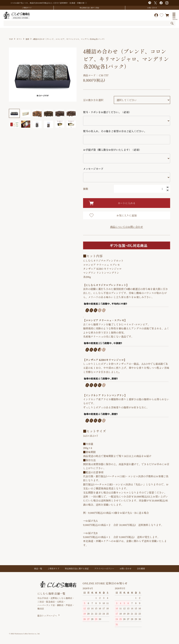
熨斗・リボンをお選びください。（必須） (107, 112)
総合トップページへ (47, 616)
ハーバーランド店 (46, 605)
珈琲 (27, 39)
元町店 (60, 602)
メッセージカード (93, 169)
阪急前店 (50, 602)
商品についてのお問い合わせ (127, 227)
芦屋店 (69, 605)
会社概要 (141, 568)
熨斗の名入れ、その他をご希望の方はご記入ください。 (115, 131)
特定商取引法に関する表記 (89, 8)
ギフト (19, 39)
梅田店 (41, 608)
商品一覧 (38, 568)
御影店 (60, 605)
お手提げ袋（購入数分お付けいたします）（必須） (112, 150)
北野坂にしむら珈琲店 (61, 598)
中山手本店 (43, 598)
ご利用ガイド (27, 8)
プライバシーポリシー (104, 568)
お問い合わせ (152, 8)
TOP (11, 39)
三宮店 (41, 602)
